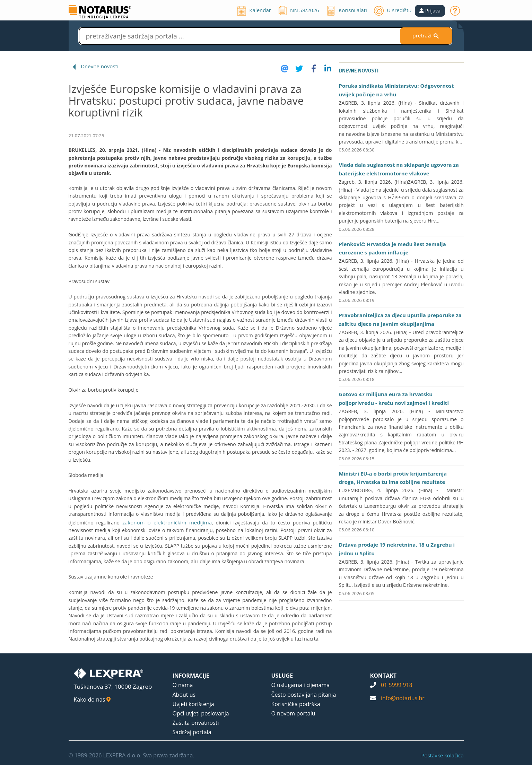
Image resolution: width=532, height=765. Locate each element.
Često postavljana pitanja (304, 695)
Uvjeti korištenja (193, 704)
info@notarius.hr (403, 698)
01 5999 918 (397, 685)
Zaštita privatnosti (196, 723)
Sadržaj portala (192, 732)
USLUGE (282, 676)
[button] (430, 11)
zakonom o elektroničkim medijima (167, 522)
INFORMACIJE (191, 676)
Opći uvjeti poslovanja (201, 713)
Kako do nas (92, 699)
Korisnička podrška (296, 704)
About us (184, 695)
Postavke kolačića (442, 755)
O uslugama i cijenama (301, 685)
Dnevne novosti (100, 66)
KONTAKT (383, 676)
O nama (183, 685)
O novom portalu (293, 713)
